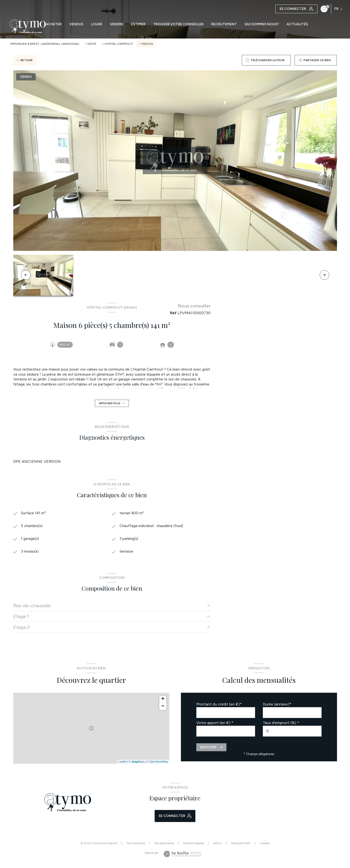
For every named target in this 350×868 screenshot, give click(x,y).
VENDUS (76, 24)
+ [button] (163, 700)
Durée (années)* (277, 705)
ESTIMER (138, 24)
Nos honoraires (136, 844)
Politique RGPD (241, 844)
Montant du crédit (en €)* (219, 705)
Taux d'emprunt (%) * (281, 724)
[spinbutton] (292, 732)
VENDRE (117, 24)
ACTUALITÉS (297, 24)
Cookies (265, 845)
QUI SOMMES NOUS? (262, 24)
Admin (218, 844)
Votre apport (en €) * (215, 724)
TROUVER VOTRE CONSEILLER (178, 24)
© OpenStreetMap (157, 763)
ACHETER (54, 24)
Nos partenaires (164, 844)
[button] (324, 275)
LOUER (97, 24)
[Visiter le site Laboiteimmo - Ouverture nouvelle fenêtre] (182, 855)
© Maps (137, 763)
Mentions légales (194, 844)
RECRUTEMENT (224, 24)
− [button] (163, 708)
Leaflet (122, 763)
